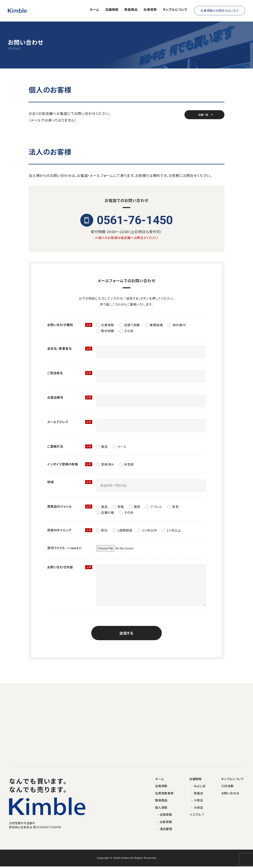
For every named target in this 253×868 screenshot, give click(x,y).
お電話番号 (55, 397)
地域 (51, 482)
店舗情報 (112, 10)
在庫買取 (150, 10)
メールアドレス (58, 422)
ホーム (94, 10)
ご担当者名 (55, 373)
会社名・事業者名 (60, 348)
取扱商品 (131, 10)
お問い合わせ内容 (60, 567)
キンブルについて (175, 10)
